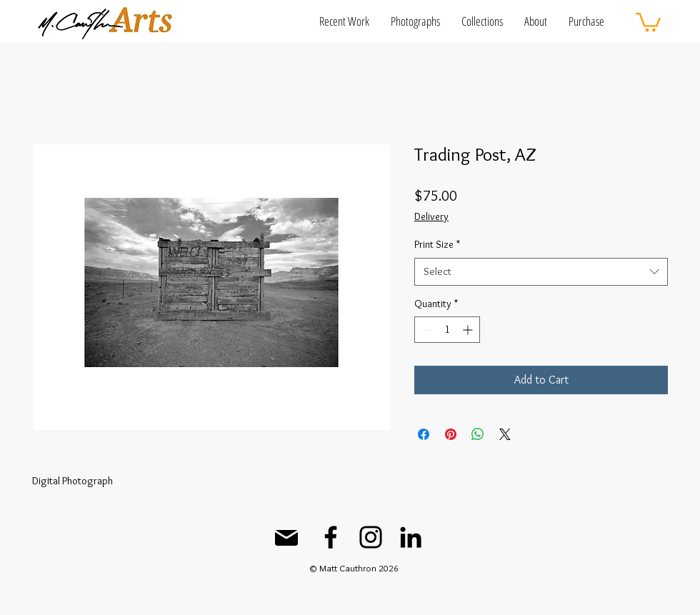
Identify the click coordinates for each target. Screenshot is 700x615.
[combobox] (541, 272)
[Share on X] (505, 434)
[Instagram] (371, 537)
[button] (344, 21)
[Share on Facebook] (424, 434)
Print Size (437, 244)
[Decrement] (425, 330)
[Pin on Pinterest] (451, 434)
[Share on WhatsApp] (478, 434)
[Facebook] (331, 537)
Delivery (431, 216)
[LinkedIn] (411, 537)
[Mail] (286, 538)
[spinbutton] (447, 330)
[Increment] (469, 330)
